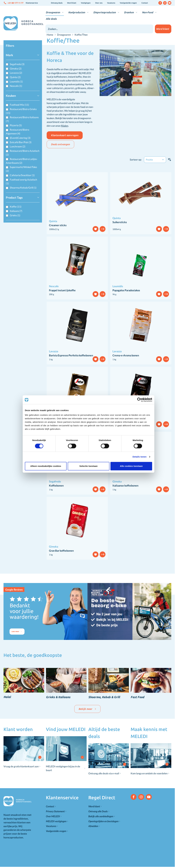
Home (50, 35)
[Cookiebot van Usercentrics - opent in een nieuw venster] (139, 400)
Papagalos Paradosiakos (126, 290)
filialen (65, 126)
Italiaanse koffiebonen (125, 486)
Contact (145, 3)
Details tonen (139, 457)
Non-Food (148, 12)
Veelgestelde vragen (128, 3)
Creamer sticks (58, 225)
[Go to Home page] (23, 23)
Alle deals (51, 19)
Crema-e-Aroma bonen (126, 355)
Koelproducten (77, 12)
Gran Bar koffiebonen (61, 551)
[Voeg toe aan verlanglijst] (96, 229)
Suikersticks (120, 222)
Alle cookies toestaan (131, 466)
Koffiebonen (56, 486)
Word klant (72, 3)
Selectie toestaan (88, 466)
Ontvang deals (57, 3)
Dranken (129, 12)
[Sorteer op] (155, 160)
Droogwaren (53, 12)
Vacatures (111, 3)
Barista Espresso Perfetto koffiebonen (71, 355)
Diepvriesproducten (105, 12)
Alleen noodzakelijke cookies (46, 466)
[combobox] (99, 29)
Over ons (99, 3)
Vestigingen (86, 3)
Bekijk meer (87, 709)
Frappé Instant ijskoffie (62, 290)
